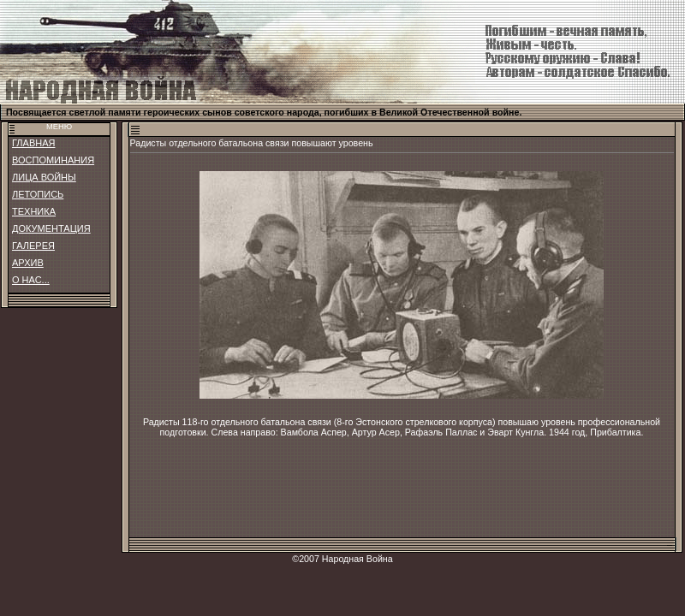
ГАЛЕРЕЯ (33, 246)
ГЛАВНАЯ (33, 143)
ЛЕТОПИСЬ (38, 194)
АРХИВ (28, 263)
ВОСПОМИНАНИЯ (53, 160)
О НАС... (31, 280)
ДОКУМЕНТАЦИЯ (51, 228)
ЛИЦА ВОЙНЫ (44, 177)
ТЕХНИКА (34, 211)
